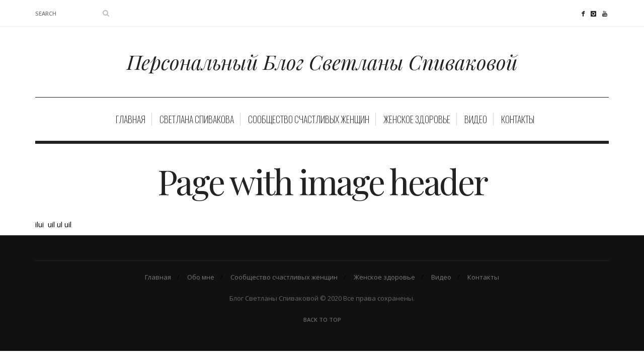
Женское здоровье (417, 119)
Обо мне (201, 277)
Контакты (518, 119)
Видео (476, 119)
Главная (131, 119)
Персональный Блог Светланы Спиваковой (322, 62)
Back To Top (322, 320)
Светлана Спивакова (197, 119)
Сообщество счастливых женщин (309, 119)
